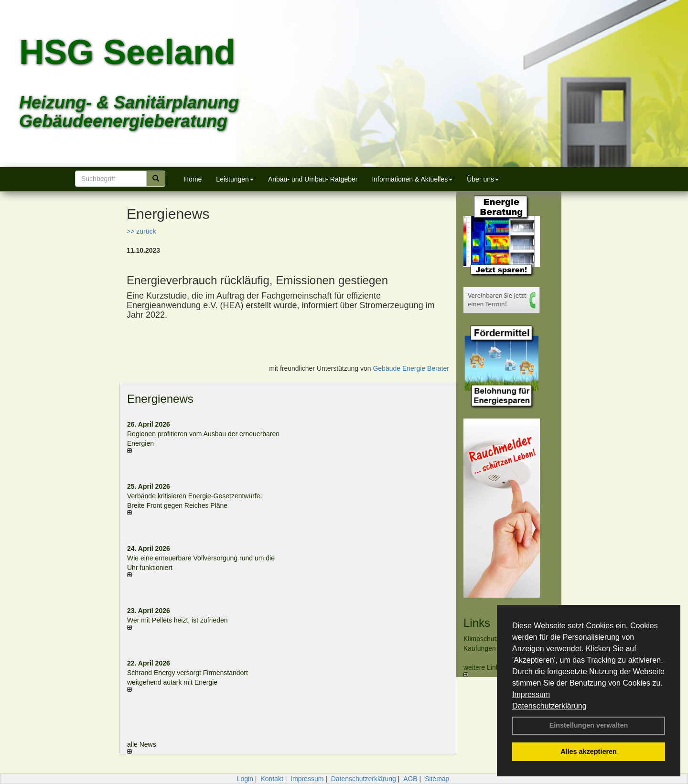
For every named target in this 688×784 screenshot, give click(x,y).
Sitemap (437, 779)
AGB (410, 779)
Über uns (483, 179)
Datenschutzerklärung (549, 706)
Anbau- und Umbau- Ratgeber (313, 179)
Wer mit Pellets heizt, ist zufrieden (177, 620)
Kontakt (272, 779)
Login (245, 779)
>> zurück (141, 231)
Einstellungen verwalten (589, 725)
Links (477, 623)
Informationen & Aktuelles (412, 179)
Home (193, 179)
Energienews (160, 399)
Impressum (531, 694)
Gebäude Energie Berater (411, 368)
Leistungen (235, 179)
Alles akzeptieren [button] (589, 752)
